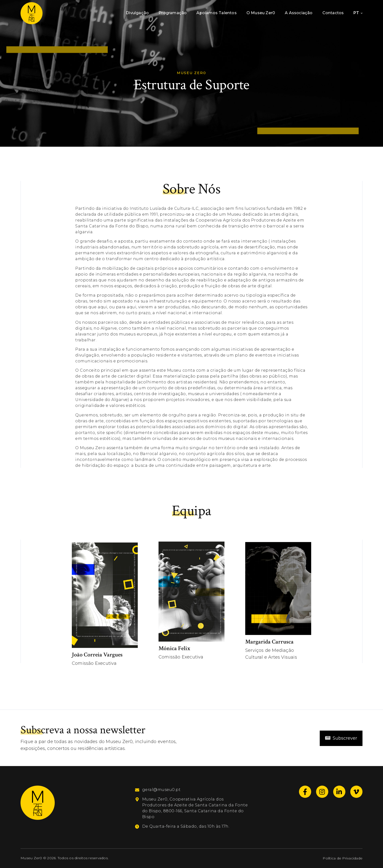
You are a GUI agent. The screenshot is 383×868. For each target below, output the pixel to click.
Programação (173, 13)
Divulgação (137, 13)
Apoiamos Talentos (216, 13)
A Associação (299, 13)
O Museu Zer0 (261, 13)
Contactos (333, 13)
